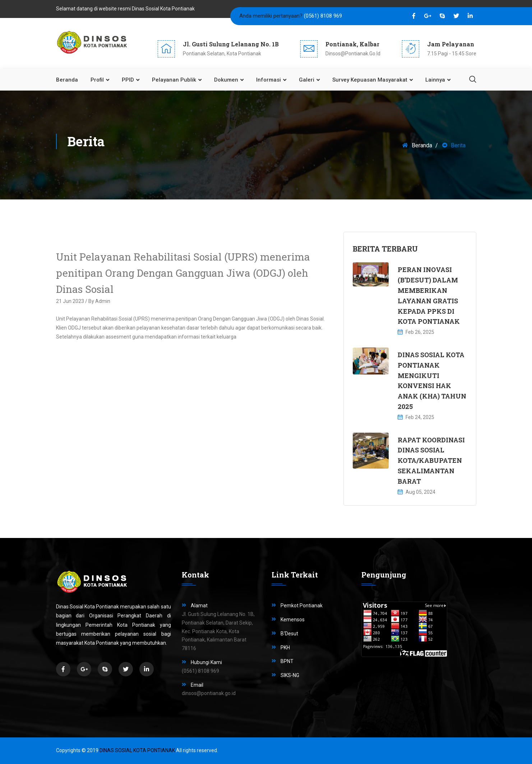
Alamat (199, 606)
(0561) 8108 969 (323, 16)
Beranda (67, 80)
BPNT (287, 661)
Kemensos (293, 620)
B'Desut (289, 634)
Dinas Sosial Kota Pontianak (137, 750)
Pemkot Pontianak (302, 606)
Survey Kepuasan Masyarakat (370, 80)
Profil (97, 80)
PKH (285, 648)
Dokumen (226, 80)
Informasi (269, 80)
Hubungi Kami (206, 662)
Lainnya (435, 80)
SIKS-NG (290, 675)
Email (197, 685)
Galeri (307, 80)
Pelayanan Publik (174, 80)
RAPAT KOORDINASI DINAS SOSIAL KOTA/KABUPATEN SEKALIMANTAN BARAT (431, 461)
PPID (128, 80)
